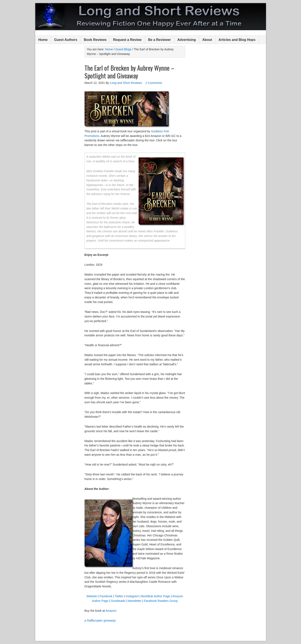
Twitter (119, 596)
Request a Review (127, 40)
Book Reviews (95, 40)
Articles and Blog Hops (237, 40)
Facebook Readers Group (161, 601)
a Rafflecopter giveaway (100, 621)
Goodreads (118, 601)
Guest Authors (66, 40)
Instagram (132, 596)
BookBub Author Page (156, 596)
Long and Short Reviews (151, 17)
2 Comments (154, 83)
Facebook (106, 596)
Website (92, 596)
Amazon (111, 611)
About (207, 40)
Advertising (187, 40)
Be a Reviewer (160, 40)
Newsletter (135, 601)
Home (43, 40)
